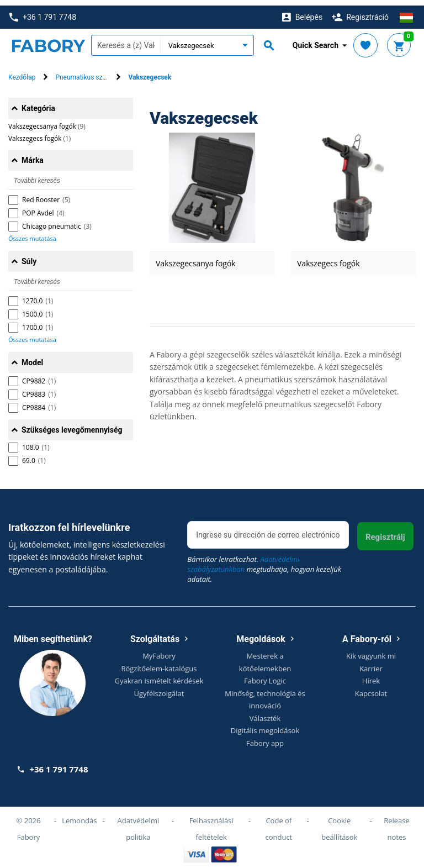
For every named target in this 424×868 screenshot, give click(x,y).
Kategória (38, 103)
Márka (33, 155)
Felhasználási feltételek (211, 823)
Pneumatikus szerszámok (93, 72)
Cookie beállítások (339, 823)
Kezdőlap (22, 72)
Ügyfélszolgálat (159, 688)
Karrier (371, 663)
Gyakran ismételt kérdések (159, 675)
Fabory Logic (265, 675)
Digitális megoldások (265, 725)
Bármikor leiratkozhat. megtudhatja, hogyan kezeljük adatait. (264, 564)
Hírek (371, 675)
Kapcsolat (371, 688)
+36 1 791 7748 (43, 12)
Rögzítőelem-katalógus (159, 663)
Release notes (397, 823)
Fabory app (265, 738)
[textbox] (126, 40)
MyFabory (159, 650)
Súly (29, 256)
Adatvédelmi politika (139, 823)
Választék (265, 713)
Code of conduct (279, 823)
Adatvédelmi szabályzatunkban (243, 559)
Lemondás (79, 815)
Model (32, 357)
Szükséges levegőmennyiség (72, 424)
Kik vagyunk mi (371, 650)
